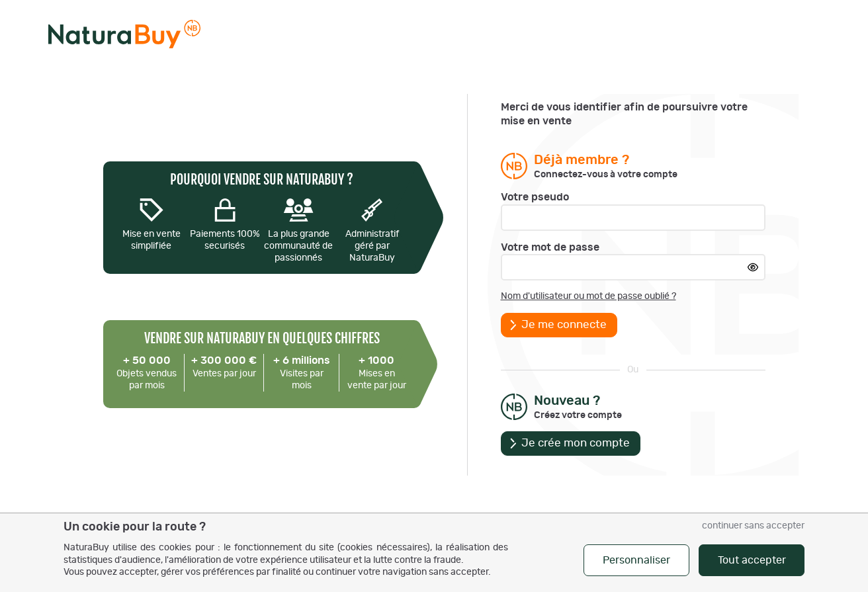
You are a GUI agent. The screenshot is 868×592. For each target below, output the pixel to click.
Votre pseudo (535, 197)
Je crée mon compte (576, 443)
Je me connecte (564, 325)
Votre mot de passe (550, 247)
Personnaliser (636, 560)
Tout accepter (752, 560)
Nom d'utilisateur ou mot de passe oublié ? (588, 296)
